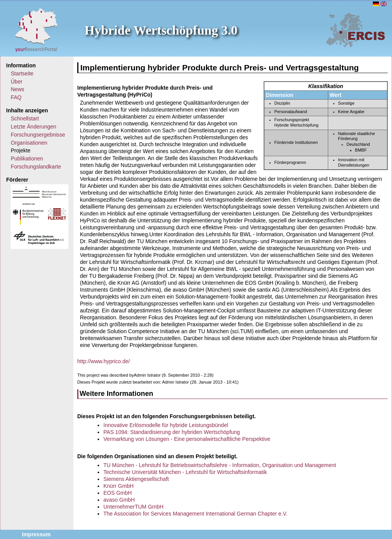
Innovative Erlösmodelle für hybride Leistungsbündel (166, 425)
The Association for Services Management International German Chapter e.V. (195, 514)
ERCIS (355, 30)
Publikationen (27, 159)
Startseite (22, 73)
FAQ (16, 97)
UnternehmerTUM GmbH (133, 507)
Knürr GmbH (119, 486)
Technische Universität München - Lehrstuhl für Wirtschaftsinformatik (185, 472)
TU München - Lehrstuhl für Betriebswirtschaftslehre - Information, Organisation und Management (220, 465)
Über (17, 82)
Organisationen (29, 143)
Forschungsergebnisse (38, 135)
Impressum (36, 534)
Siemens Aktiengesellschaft (136, 479)
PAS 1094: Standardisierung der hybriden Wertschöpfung (172, 432)
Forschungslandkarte (36, 167)
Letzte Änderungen (33, 127)
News (17, 89)
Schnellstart (25, 118)
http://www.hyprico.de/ (104, 361)
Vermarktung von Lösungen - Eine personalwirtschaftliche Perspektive (187, 439)
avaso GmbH (119, 500)
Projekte (21, 150)
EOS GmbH (118, 493)
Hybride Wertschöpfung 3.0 (161, 30)
